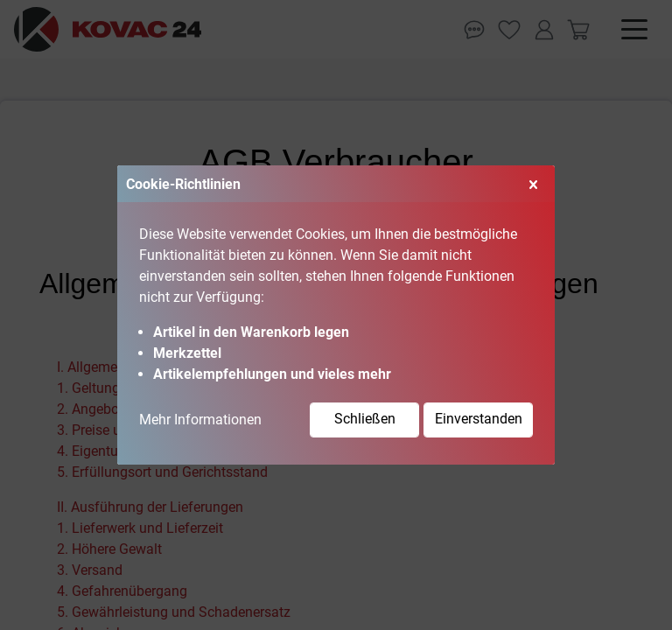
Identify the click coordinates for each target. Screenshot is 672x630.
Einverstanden (479, 419)
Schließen (365, 419)
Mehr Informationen (200, 420)
